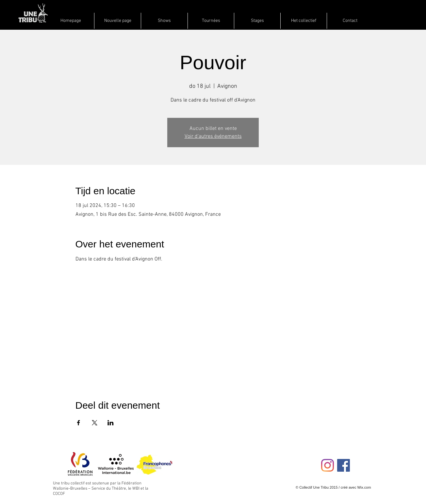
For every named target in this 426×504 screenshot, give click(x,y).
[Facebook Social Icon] (344, 465)
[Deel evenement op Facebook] (79, 423)
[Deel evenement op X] (95, 423)
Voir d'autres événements (213, 136)
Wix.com (364, 487)
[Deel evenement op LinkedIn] (111, 423)
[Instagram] (328, 465)
